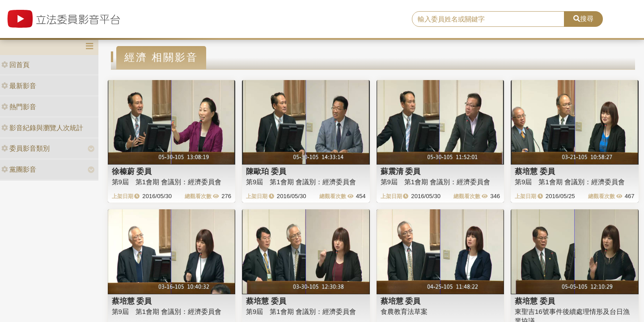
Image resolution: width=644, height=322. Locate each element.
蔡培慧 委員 (535, 171)
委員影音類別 (25, 148)
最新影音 (19, 86)
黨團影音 (19, 169)
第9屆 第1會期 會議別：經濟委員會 (167, 182)
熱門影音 (19, 107)
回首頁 (15, 65)
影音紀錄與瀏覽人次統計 (42, 128)
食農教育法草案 (404, 311)
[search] (488, 19)
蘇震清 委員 (401, 171)
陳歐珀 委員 (266, 171)
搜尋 (583, 19)
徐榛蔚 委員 (132, 171)
